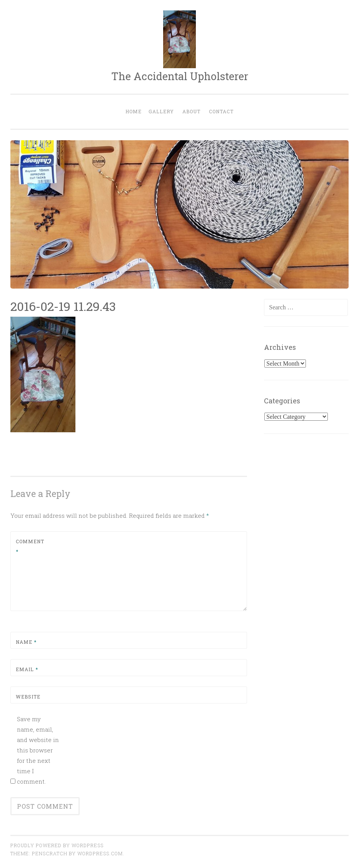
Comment (30, 546)
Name (26, 642)
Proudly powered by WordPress (57, 845)
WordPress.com (100, 853)
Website (28, 697)
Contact (221, 111)
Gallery (161, 111)
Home (134, 111)
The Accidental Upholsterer (180, 76)
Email (27, 669)
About (191, 111)
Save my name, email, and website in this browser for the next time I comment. (38, 750)
